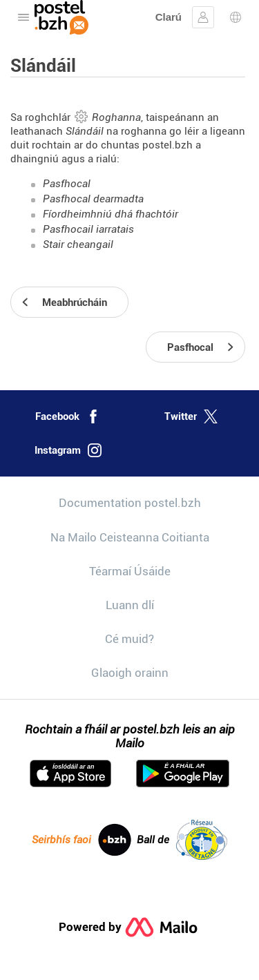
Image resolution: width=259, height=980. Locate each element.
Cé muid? (129, 639)
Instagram (68, 450)
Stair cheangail (78, 244)
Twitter (191, 416)
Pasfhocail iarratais (88, 229)
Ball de (182, 840)
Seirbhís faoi (81, 840)
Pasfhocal (67, 184)
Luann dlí (130, 605)
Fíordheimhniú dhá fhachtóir (111, 214)
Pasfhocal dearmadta (93, 199)
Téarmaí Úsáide (130, 571)
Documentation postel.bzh (130, 503)
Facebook (68, 416)
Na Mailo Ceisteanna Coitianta (130, 537)
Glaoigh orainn (130, 673)
